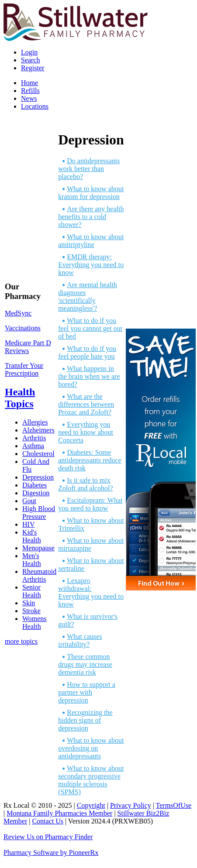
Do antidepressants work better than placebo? (89, 169)
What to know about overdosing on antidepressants (91, 748)
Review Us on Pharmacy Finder (48, 837)
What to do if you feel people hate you (87, 352)
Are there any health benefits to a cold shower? (91, 217)
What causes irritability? (80, 640)
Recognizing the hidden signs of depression (85, 720)
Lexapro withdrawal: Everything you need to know (91, 592)
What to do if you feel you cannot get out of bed (90, 328)
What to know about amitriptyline (91, 241)
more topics (21, 641)
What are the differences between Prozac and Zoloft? (86, 404)
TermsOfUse (174, 805)
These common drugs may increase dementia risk (85, 664)
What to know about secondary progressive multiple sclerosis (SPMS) (91, 780)
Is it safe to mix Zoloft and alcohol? (85, 484)
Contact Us (48, 821)
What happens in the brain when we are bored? (89, 376)
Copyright (91, 805)
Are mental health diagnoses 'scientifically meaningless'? (88, 297)
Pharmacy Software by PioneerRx (51, 853)
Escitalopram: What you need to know (90, 504)
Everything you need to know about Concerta (86, 432)
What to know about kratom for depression (91, 193)
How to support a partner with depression (87, 692)
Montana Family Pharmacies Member (59, 813)
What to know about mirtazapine (91, 544)
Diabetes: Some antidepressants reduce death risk (90, 460)
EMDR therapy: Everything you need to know (91, 265)
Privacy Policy (131, 805)
